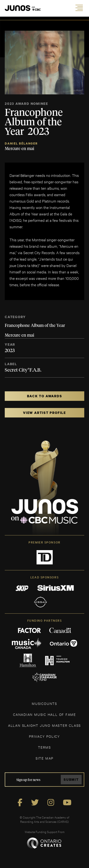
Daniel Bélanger (21, 143)
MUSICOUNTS (44, 703)
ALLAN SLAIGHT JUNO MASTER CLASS (44, 725)
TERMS (44, 747)
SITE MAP (44, 758)
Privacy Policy (44, 736)
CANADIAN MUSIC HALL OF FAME (44, 714)
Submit (71, 779)
